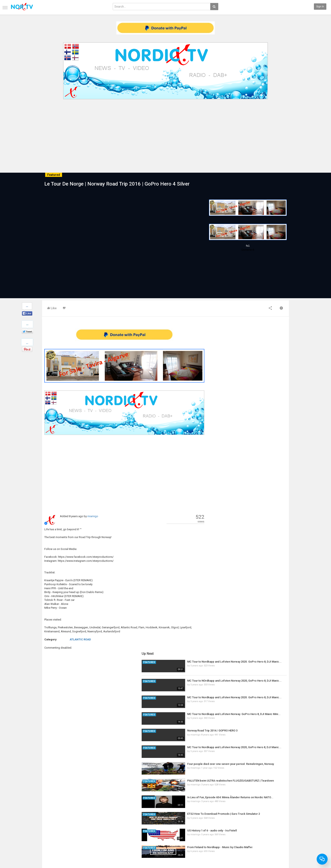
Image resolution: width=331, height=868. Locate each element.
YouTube (279, 830)
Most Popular (92, 821)
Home (45, 817)
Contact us (52, 821)
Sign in (320, 7)
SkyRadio (280, 817)
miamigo (93, 516)
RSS (86, 826)
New (128, 817)
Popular (130, 821)
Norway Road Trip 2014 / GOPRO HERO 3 (259, 402)
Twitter (278, 826)
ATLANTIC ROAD (80, 639)
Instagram (280, 834)
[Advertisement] (165, 133)
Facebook (280, 821)
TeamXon (280, 839)
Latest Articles (93, 817)
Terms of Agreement (54, 826)
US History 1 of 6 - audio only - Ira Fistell (259, 502)
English (279, 854)
